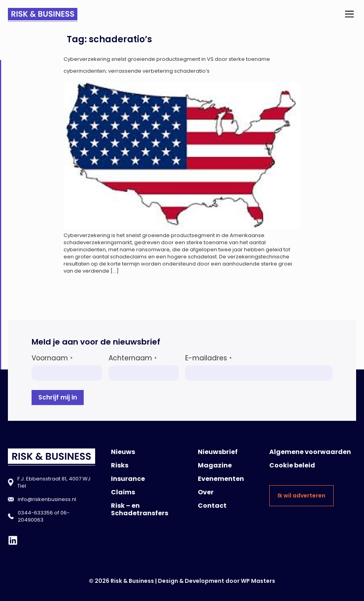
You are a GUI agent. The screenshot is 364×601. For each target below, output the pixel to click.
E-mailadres (208, 358)
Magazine (215, 465)
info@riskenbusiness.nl (47, 499)
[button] (350, 15)
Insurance (128, 479)
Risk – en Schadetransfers (140, 509)
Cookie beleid (292, 465)
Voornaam (52, 358)
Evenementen (221, 479)
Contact (212, 506)
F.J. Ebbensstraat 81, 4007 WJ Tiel (54, 482)
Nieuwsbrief (218, 452)
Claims (123, 492)
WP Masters (258, 581)
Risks (120, 465)
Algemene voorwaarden (310, 452)
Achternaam (133, 358)
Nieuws (123, 452)
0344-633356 (35, 513)
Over (206, 492)
